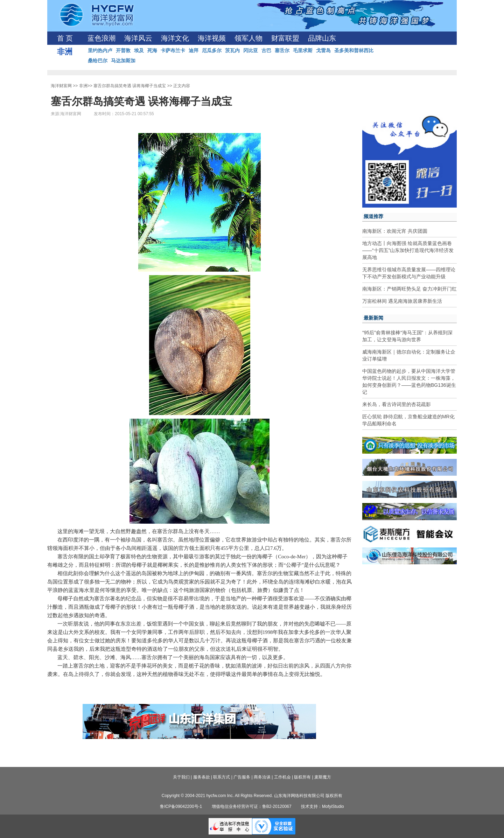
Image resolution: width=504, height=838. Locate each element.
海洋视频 (212, 38)
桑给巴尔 (98, 61)
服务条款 (202, 777)
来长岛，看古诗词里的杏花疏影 (397, 404)
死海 (152, 50)
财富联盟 (285, 38)
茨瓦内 (232, 50)
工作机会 (282, 777)
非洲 (83, 86)
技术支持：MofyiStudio (323, 806)
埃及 (139, 50)
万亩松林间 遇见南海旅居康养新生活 (402, 301)
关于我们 (181, 777)
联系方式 (222, 777)
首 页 (65, 38)
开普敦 (123, 50)
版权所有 (302, 777)
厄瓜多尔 (212, 50)
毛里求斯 (303, 50)
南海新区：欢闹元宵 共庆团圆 (395, 231)
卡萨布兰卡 (173, 50)
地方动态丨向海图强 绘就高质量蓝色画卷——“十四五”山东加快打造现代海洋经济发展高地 (408, 250)
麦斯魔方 (323, 777)
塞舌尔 (282, 50)
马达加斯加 (123, 61)
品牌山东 (322, 38)
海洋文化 (175, 38)
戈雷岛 (323, 50)
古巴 (266, 50)
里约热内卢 (100, 50)
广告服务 (242, 777)
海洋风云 (138, 38)
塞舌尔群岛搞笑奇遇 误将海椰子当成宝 (130, 86)
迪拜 (194, 50)
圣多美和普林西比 (354, 50)
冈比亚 (251, 50)
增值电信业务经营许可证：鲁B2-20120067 (252, 806)
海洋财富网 (61, 86)
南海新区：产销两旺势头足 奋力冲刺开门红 (409, 289)
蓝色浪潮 (101, 38)
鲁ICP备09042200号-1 (181, 806)
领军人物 (248, 38)
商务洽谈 (262, 777)
